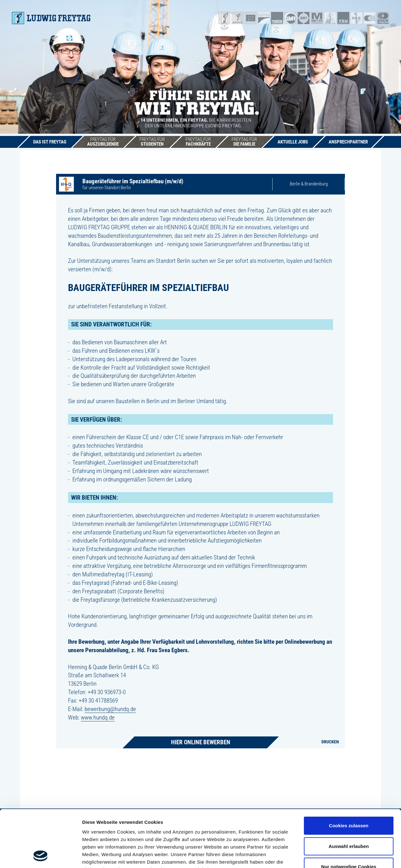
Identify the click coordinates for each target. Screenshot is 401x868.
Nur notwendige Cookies (349, 813)
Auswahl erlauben (349, 793)
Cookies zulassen (349, 772)
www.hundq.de (98, 717)
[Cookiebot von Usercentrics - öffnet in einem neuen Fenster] (41, 856)
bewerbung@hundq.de (110, 709)
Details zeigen (333, 856)
